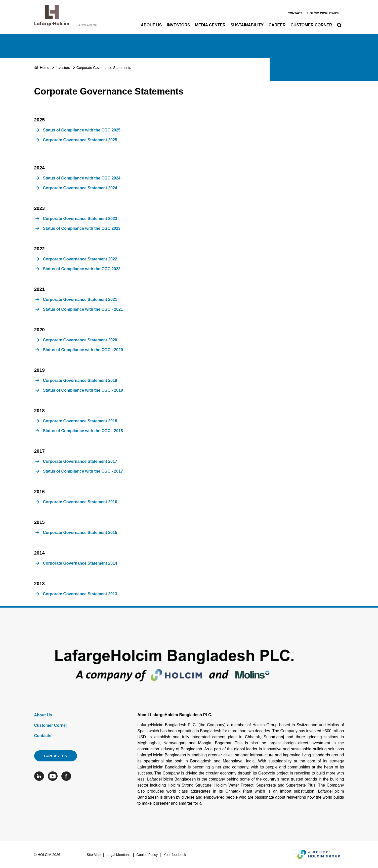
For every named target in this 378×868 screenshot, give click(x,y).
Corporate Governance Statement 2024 (80, 188)
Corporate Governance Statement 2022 (80, 259)
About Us (151, 25)
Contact (295, 13)
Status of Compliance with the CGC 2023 (82, 228)
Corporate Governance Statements (104, 68)
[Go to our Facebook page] (68, 776)
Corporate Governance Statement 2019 (80, 380)
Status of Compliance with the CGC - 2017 (83, 471)
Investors (178, 25)
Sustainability (247, 25)
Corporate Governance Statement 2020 (80, 340)
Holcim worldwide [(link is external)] (323, 13)
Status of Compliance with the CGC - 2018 (83, 431)
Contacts (43, 736)
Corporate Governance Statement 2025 (80, 140)
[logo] (52, 17)
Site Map (94, 855)
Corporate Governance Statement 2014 (80, 563)
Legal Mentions (119, 855)
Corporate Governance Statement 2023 (80, 219)
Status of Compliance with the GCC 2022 (82, 269)
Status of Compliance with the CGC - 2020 (83, 350)
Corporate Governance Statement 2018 (80, 421)
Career (277, 25)
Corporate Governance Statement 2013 (80, 594)
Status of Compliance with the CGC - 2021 (83, 309)
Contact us (56, 756)
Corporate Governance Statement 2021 (80, 300)
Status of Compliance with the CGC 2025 (82, 130)
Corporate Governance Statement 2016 (80, 502)
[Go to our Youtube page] (54, 776)
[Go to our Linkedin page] (40, 776)
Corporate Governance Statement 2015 (80, 533)
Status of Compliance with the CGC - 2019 (83, 390)
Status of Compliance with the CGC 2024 (82, 178)
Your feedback (175, 855)
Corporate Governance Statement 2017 (80, 461)
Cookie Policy (147, 855)
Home (45, 68)
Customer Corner (311, 25)
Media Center (210, 25)
